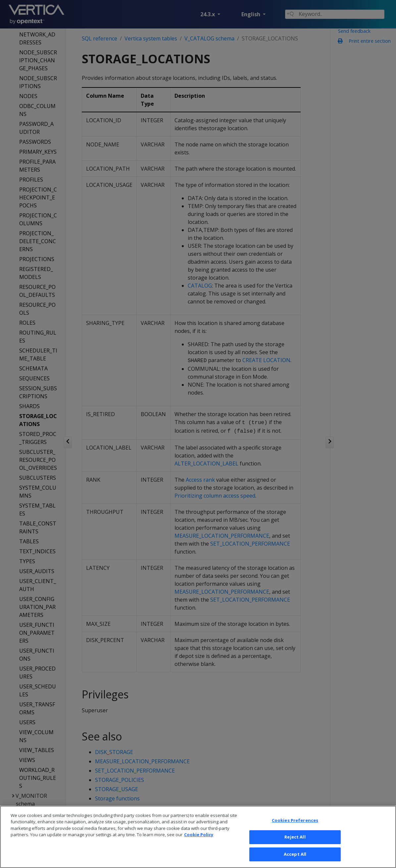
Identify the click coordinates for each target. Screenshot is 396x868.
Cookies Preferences (295, 829)
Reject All (295, 846)
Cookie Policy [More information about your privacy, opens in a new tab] (199, 843)
